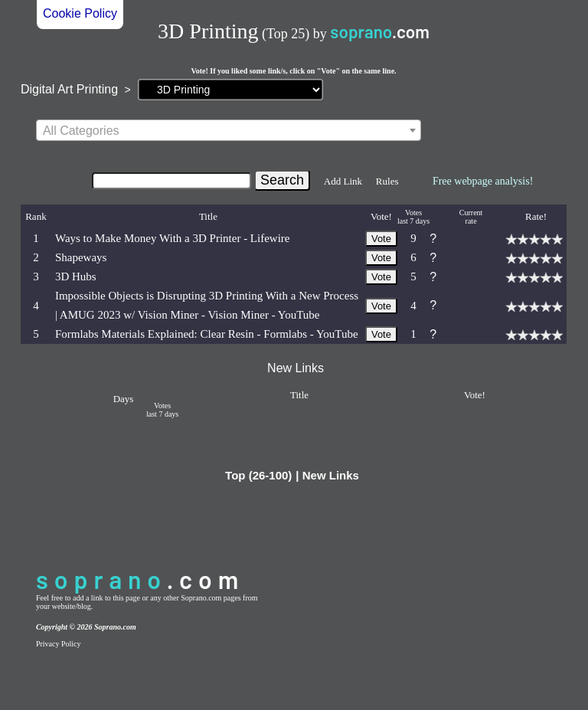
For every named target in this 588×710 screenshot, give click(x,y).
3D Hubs (76, 276)
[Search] (171, 181)
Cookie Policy (80, 13)
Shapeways (81, 257)
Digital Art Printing (69, 89)
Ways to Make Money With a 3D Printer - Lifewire (173, 238)
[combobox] (229, 130)
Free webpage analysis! (483, 181)
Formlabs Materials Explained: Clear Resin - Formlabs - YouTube (207, 334)
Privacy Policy (59, 644)
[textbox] (229, 131)
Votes (413, 213)
